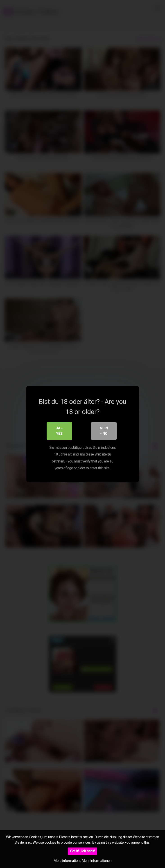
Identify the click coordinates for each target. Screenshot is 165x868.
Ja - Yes (59, 431)
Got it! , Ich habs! (82, 851)
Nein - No (104, 431)
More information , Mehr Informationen (82, 861)
